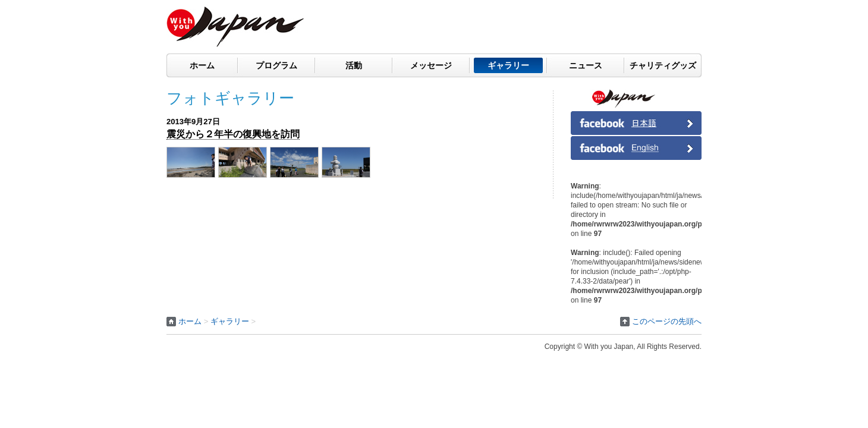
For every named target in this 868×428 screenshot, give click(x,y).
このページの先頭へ (667, 321)
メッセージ (431, 65)
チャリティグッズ (663, 65)
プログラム (276, 65)
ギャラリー (508, 65)
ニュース (586, 65)
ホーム (202, 65)
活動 (354, 65)
